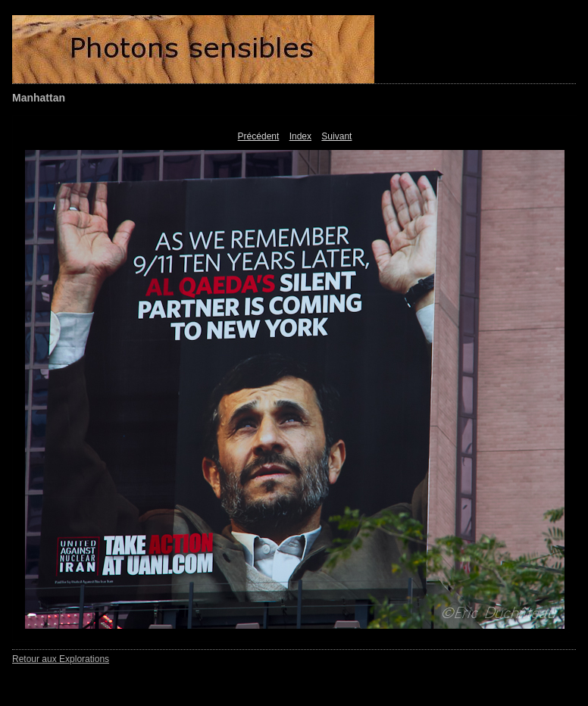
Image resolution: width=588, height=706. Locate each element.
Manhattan (39, 98)
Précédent (259, 136)
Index (300, 136)
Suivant (336, 136)
